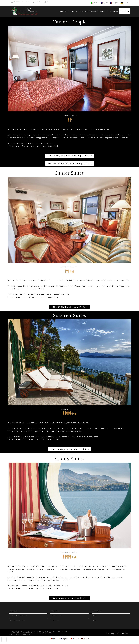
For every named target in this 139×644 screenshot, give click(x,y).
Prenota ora (15, 611)
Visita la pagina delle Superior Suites (70, 449)
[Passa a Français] (74, 639)
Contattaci (104, 11)
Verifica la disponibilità (19, 616)
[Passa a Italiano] (54, 639)
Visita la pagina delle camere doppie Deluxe (70, 156)
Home (61, 11)
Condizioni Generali (17, 621)
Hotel (67, 11)
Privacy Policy (110, 633)
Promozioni (83, 11)
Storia (95, 616)
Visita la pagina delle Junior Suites (70, 307)
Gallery (74, 11)
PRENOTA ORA (19, 2)
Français (114, 3)
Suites (95, 621)
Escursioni (94, 11)
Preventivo (114, 11)
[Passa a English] (64, 639)
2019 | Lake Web (122, 633)
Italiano (95, 3)
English (104, 3)
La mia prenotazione (35, 2)
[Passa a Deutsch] (85, 639)
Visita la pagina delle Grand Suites (69, 598)
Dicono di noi (56, 616)
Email (49, 2)
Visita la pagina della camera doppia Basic (69, 163)
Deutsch (124, 3)
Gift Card (55, 621)
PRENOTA (125, 11)
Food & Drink (97, 611)
